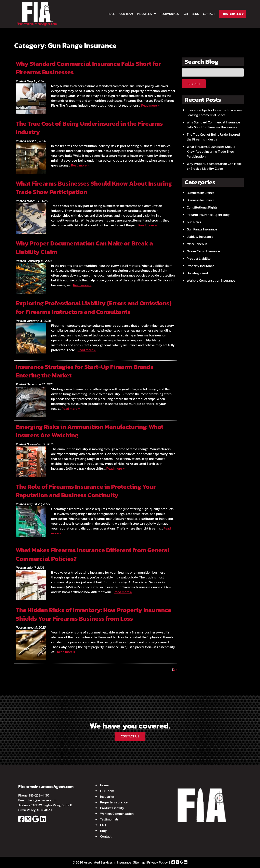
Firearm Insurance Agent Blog (208, 215)
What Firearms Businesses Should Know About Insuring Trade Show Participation (94, 188)
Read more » (150, 105)
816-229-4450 (232, 14)
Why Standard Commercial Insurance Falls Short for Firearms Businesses (88, 68)
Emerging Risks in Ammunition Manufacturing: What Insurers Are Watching (90, 431)
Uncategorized (197, 273)
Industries (145, 14)
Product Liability (199, 258)
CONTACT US (130, 736)
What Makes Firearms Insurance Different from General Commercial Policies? (93, 554)
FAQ (185, 14)
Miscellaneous (197, 244)
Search (194, 84)
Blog (195, 14)
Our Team (126, 14)
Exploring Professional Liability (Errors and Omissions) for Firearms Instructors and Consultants (94, 308)
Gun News (194, 222)
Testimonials (169, 14)
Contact (209, 14)
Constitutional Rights (202, 207)
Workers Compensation (117, 814)
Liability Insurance (200, 237)
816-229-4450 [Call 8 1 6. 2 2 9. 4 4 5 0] (39, 795)
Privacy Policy (158, 862)
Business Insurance (200, 193)
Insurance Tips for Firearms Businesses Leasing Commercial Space (215, 112)
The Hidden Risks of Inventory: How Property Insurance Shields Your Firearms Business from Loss (94, 614)
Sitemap (139, 862)
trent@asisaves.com (42, 800)
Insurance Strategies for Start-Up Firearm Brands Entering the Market (85, 371)
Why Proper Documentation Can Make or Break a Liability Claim (84, 248)
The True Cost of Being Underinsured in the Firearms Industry (89, 128)
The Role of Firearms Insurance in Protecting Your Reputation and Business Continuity (86, 491)
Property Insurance (200, 266)
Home (111, 14)
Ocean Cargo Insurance (203, 251)
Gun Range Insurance (202, 229)
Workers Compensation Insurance (211, 280)
